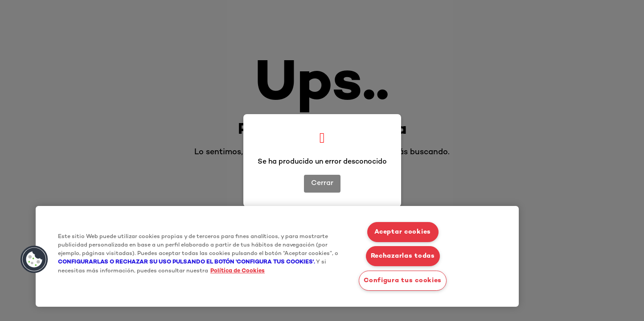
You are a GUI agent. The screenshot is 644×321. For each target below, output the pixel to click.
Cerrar (322, 183)
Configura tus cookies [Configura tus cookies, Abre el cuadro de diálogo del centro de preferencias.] (403, 281)
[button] (34, 259)
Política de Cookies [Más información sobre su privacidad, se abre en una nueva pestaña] (238, 271)
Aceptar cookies (403, 232)
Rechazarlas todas (403, 256)
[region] (277, 256)
